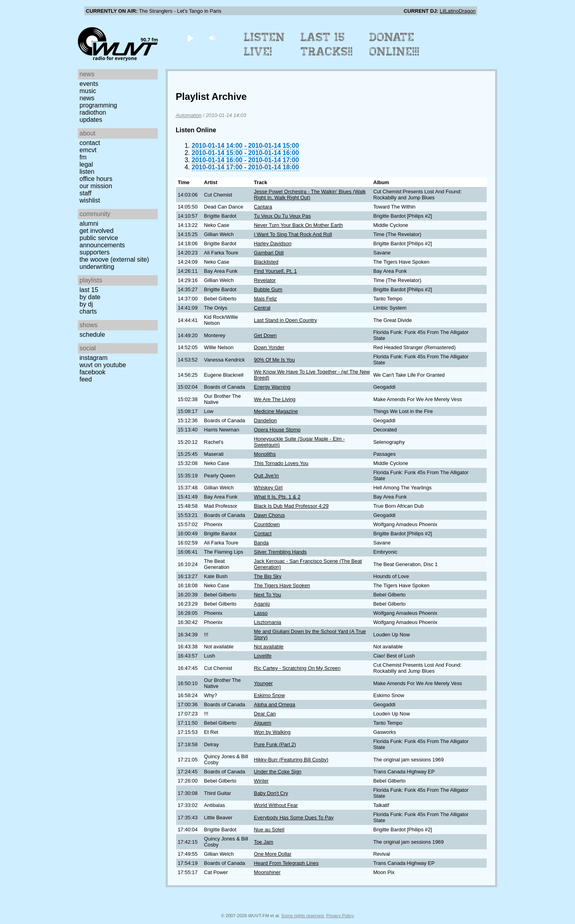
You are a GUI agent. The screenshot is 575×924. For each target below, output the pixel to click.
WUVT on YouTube (103, 365)
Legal (86, 164)
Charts (88, 311)
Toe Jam (264, 842)
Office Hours (96, 179)
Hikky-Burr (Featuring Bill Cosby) (291, 760)
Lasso (261, 613)
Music (88, 91)
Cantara (263, 207)
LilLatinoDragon (458, 11)
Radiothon (93, 112)
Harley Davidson (273, 243)
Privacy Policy (340, 916)
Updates (91, 120)
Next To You (268, 595)
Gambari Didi (269, 253)
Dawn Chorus (270, 515)
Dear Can (265, 714)
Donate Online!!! (395, 44)
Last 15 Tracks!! (327, 44)
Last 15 (89, 290)
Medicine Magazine (276, 411)
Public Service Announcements (102, 241)
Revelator (265, 280)
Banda (261, 543)
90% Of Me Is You (274, 360)
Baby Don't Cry (271, 793)
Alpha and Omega (275, 704)
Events (89, 84)
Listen (87, 172)
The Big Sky (268, 576)
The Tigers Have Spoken (282, 585)
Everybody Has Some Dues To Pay (294, 818)
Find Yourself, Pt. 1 (275, 271)
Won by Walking (272, 732)
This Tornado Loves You (281, 463)
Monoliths (265, 454)
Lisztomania (268, 622)
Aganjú (262, 604)
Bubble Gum (268, 289)
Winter (261, 781)
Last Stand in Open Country (286, 320)
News (87, 98)
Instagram (93, 358)
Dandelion (266, 420)
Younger (263, 683)
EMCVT (88, 150)
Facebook (92, 372)
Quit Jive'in (266, 476)
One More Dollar (273, 854)
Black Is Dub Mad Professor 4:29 (291, 506)
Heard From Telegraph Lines (286, 863)
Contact (90, 143)
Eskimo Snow (270, 695)
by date (90, 297)
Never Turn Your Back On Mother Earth (298, 225)
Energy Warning (272, 387)
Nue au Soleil (269, 830)
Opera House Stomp (277, 430)
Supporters (95, 252)
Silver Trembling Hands (280, 552)
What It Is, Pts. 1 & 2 (277, 497)
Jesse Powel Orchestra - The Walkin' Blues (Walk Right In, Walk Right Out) (310, 195)
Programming (98, 105)
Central (262, 308)
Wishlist (90, 200)
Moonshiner (267, 872)
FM (83, 157)
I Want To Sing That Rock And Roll (293, 234)
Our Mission (96, 186)
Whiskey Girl (268, 488)
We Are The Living (275, 399)
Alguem (263, 723)
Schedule (92, 335)
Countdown (267, 524)
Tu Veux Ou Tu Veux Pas (283, 216)
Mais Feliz (266, 299)
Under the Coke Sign (278, 772)
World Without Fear (276, 805)
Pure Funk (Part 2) (275, 744)
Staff (85, 193)
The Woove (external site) (114, 259)
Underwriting (97, 267)
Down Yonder (269, 347)
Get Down (265, 335)
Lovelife (263, 656)
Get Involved (96, 231)
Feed (86, 379)
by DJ (86, 304)
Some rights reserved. (303, 916)
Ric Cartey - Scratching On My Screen (297, 668)
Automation (189, 115)
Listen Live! (265, 44)
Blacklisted (266, 262)
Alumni (89, 224)
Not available (269, 647)
